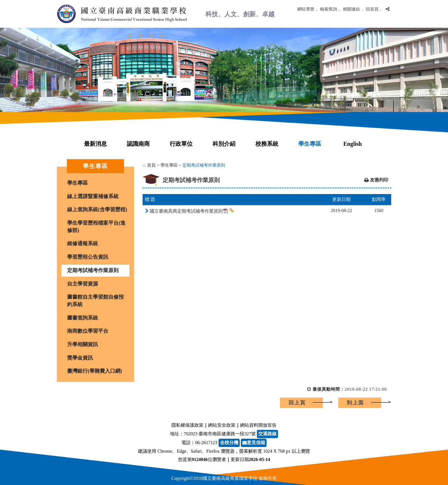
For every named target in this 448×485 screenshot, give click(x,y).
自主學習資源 (83, 284)
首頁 (151, 165)
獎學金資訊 (80, 358)
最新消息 (95, 144)
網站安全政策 (222, 425)
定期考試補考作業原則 (93, 270)
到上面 (355, 403)
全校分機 (229, 443)
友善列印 (379, 180)
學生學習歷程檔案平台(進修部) (96, 227)
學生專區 (310, 144)
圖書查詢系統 (83, 318)
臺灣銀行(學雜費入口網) (95, 371)
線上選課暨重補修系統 (93, 196)
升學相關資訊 (83, 344)
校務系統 (267, 144)
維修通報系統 (83, 244)
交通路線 (267, 434)
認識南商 (138, 144)
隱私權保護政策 (187, 425)
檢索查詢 (329, 9)
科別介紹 (224, 144)
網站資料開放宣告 (258, 425)
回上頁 (297, 403)
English (353, 144)
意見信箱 (254, 443)
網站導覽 (306, 9)
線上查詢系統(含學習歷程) (97, 209)
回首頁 (372, 9)
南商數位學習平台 (88, 331)
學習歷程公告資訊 (88, 257)
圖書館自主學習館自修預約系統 (95, 301)
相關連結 (351, 9)
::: (58, 162)
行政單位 (181, 144)
